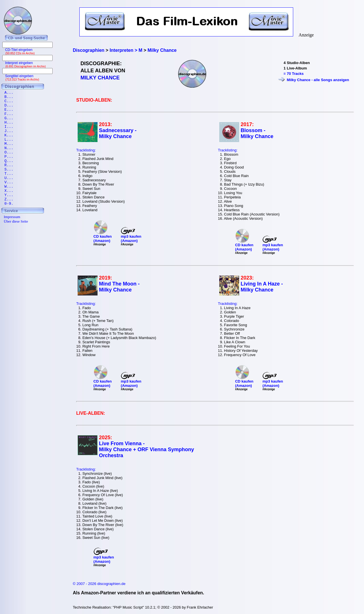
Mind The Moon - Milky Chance (119, 287)
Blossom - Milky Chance (257, 133)
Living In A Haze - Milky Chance (262, 287)
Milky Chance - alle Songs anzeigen (318, 80)
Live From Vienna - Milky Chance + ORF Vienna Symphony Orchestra (146, 449)
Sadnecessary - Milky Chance (118, 133)
